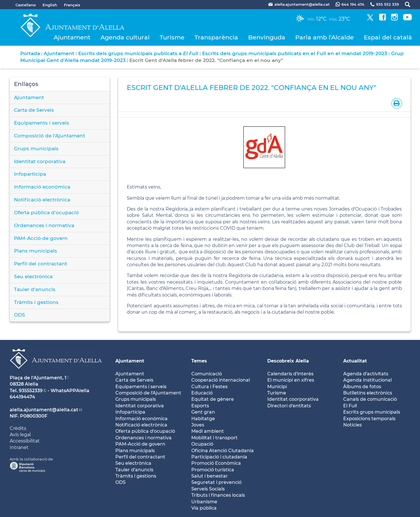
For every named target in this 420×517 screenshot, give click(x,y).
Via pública (204, 508)
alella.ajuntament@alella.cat (44, 410)
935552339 (31, 391)
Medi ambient (208, 431)
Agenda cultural (125, 37)
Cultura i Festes (209, 387)
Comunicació (207, 374)
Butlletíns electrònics (368, 393)
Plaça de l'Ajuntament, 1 (38, 378)
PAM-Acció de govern (41, 238)
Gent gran (203, 412)
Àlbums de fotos (362, 387)
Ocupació (202, 444)
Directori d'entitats (289, 406)
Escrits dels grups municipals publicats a (138, 53)
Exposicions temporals (369, 419)
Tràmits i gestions (36, 302)
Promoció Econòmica (216, 463)
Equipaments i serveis (42, 123)
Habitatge (203, 419)
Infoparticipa (30, 174)
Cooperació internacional (221, 380)
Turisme (172, 37)
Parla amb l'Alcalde (324, 37)
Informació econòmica (42, 187)
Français (72, 5)
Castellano (26, 5)
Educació (202, 393)
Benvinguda (267, 37)
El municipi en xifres (291, 380)
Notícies (352, 425)
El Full (350, 406)
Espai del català (388, 37)
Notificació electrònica (42, 200)
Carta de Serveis (34, 110)
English (50, 5)
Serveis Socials (208, 489)
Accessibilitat (25, 441)
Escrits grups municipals (372, 412)
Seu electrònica (33, 276)
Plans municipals (36, 251)
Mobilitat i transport (214, 438)
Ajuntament (72, 37)
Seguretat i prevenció (216, 482)
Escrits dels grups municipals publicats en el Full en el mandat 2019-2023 (295, 53)
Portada (30, 53)
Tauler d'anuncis (35, 289)
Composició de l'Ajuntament (50, 136)
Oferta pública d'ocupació (46, 213)
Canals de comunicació (370, 399)
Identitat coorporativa (293, 399)
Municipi (277, 387)
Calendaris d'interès (290, 374)
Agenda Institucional (367, 380)
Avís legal (20, 435)
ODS (20, 315)
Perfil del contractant (41, 264)
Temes (199, 361)
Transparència (216, 37)
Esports (200, 406)
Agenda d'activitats (366, 374)
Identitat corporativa (40, 161)
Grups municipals (36, 149)
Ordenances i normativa (44, 225)
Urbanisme (204, 502)
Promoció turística (213, 470)
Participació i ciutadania (219, 457)
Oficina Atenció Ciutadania (223, 451)
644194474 (22, 397)
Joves (198, 425)
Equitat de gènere (213, 399)
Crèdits (18, 428)
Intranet (19, 447)
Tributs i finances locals (218, 495)
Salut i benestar (210, 476)
